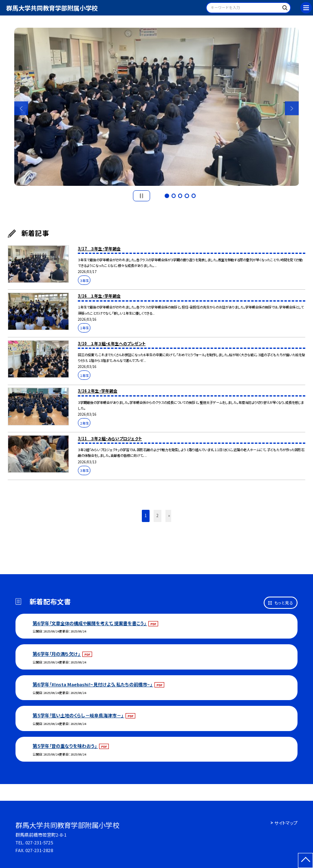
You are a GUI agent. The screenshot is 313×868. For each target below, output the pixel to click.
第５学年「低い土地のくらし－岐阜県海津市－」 (78, 715)
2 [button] (174, 196)
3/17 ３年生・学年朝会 (99, 249)
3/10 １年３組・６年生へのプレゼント (112, 344)
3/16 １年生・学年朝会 (99, 296)
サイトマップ (286, 823)
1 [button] (167, 196)
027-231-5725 (39, 842)
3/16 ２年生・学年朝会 (98, 391)
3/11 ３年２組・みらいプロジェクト (110, 438)
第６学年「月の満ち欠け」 (57, 654)
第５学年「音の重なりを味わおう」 (65, 746)
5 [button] (194, 196)
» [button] (169, 516)
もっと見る (283, 603)
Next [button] (292, 109)
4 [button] (187, 196)
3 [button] (180, 196)
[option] (157, 107)
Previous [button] (21, 109)
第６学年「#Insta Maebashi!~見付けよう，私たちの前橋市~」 (93, 684)
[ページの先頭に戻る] (305, 860)
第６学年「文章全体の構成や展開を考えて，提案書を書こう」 (90, 623)
